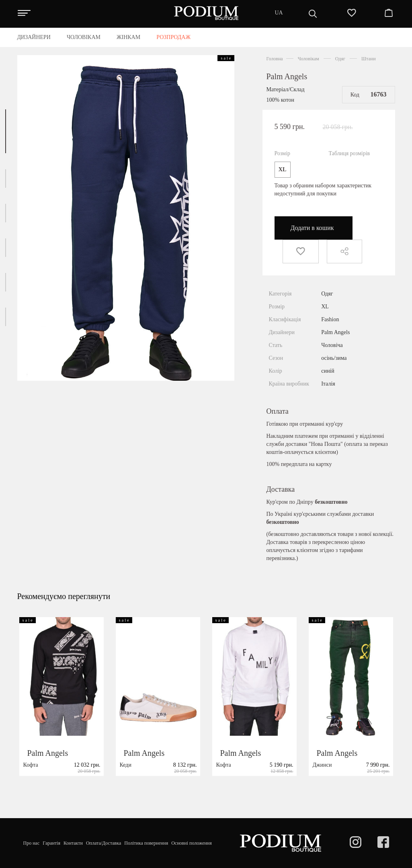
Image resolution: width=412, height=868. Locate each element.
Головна (275, 59)
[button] (6, 131)
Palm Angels (287, 76)
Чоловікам (308, 59)
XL (282, 169)
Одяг (340, 59)
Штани (369, 59)
